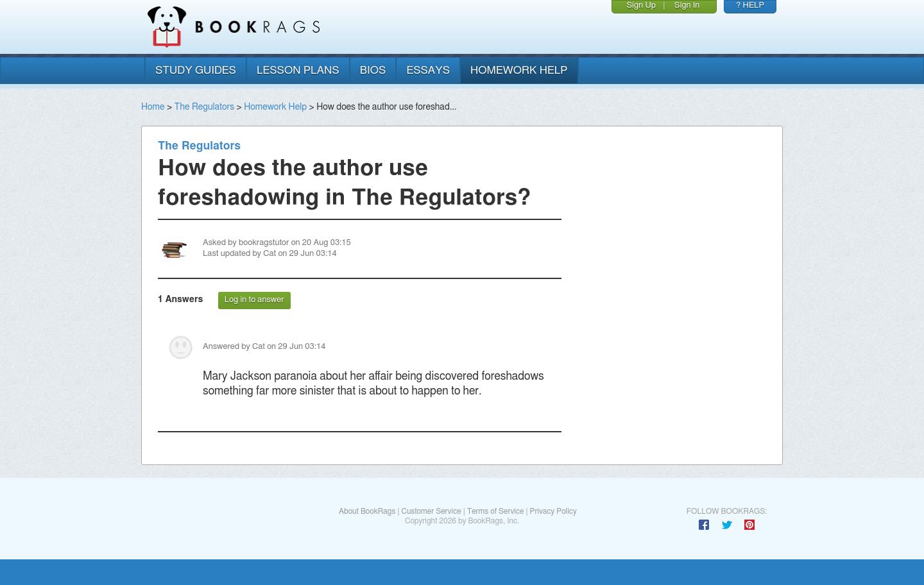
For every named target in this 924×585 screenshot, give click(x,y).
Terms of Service (496, 511)
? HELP (750, 5)
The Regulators (204, 107)
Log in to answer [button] (254, 300)
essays (428, 70)
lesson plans (298, 70)
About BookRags (367, 511)
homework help (519, 70)
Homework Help (275, 107)
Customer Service (431, 511)
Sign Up (641, 5)
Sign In (687, 5)
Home (153, 107)
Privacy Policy (553, 511)
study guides (196, 70)
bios (373, 70)
